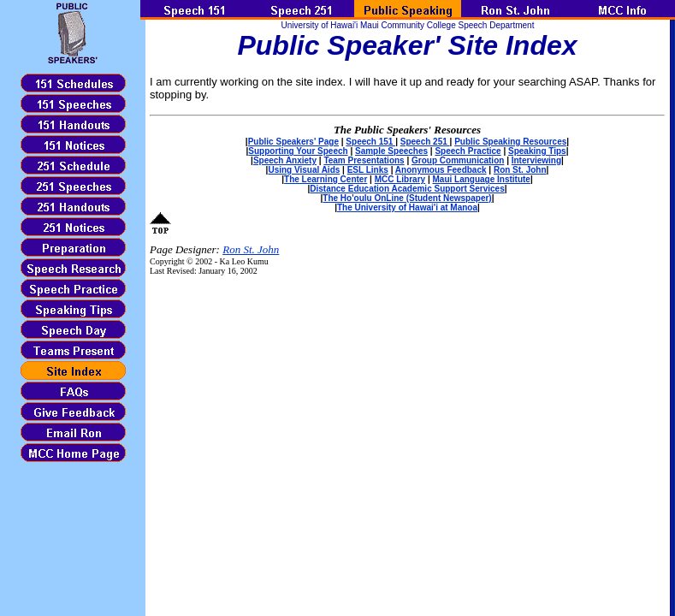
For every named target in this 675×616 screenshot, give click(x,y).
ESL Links (368, 170)
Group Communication (458, 160)
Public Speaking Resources (510, 142)
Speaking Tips (537, 151)
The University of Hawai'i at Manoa (407, 207)
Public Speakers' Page (293, 142)
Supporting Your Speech (298, 151)
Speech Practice (468, 151)
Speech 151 (370, 142)
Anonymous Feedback (441, 170)
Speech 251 (425, 142)
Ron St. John (520, 170)
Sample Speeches (391, 151)
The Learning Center (326, 179)
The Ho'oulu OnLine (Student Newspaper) (407, 198)
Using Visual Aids (304, 170)
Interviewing (536, 160)
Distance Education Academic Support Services (407, 189)
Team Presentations (364, 160)
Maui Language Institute (481, 179)
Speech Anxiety (285, 160)
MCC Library (400, 179)
